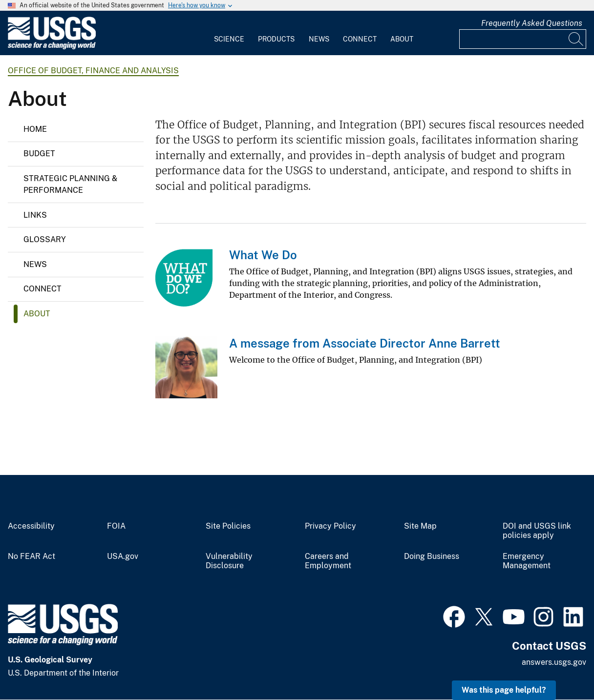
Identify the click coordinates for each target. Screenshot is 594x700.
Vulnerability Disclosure (229, 561)
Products (276, 39)
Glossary (45, 239)
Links (35, 215)
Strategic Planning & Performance (70, 184)
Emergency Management (527, 561)
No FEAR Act (32, 556)
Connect (360, 39)
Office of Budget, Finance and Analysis (93, 71)
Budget (39, 154)
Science (229, 39)
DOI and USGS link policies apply (537, 531)
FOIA (116, 526)
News (319, 39)
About (402, 39)
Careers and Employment (328, 561)
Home (35, 129)
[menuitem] (229, 33)
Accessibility (31, 526)
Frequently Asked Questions (532, 23)
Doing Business (432, 556)
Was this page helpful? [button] (504, 690)
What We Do (263, 255)
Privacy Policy (330, 526)
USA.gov (123, 556)
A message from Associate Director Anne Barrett (365, 343)
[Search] (576, 39)
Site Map (420, 526)
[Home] (52, 47)
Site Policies (228, 526)
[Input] (523, 39)
